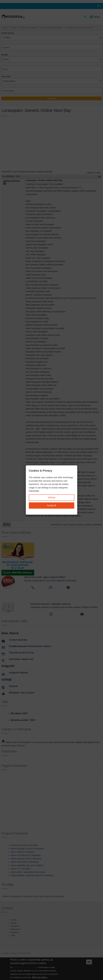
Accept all (51, 505)
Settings (51, 498)
